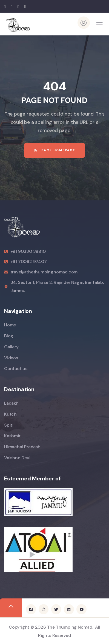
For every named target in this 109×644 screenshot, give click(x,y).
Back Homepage (55, 150)
